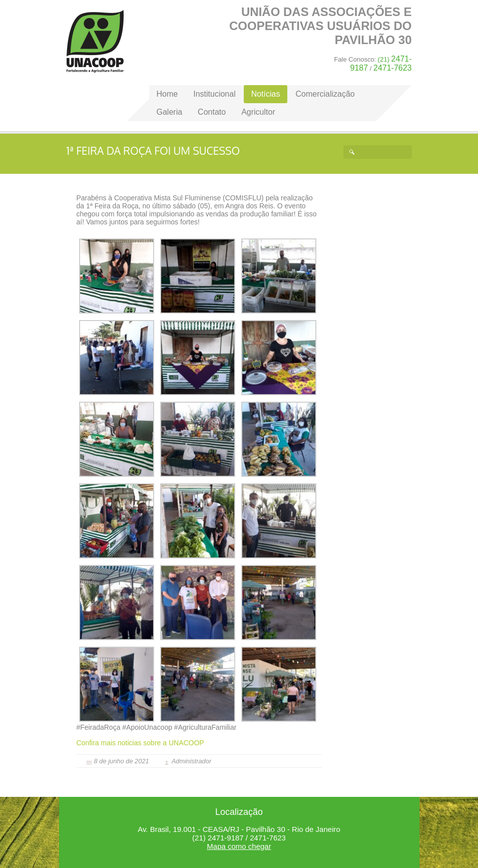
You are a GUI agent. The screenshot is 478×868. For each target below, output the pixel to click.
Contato (212, 112)
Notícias (266, 94)
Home (95, 41)
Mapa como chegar (239, 846)
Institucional (214, 94)
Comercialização (325, 94)
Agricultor (258, 112)
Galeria (170, 112)
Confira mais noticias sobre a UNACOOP (140, 743)
